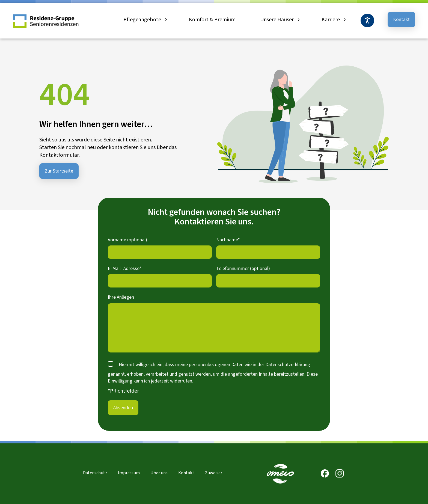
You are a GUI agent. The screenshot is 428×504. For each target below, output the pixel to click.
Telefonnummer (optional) (243, 269)
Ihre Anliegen (121, 297)
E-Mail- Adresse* (125, 269)
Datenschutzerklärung (288, 365)
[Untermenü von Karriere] (344, 20)
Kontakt (401, 20)
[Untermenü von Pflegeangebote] (165, 20)
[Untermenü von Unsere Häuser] (298, 20)
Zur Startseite (59, 171)
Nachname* (228, 240)
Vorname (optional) (127, 240)
